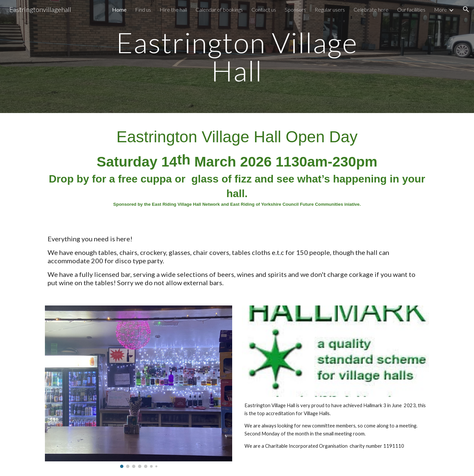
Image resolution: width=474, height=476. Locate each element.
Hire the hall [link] (173, 9)
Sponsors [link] (295, 9)
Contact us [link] (264, 9)
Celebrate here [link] (371, 9)
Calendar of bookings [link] (219, 9)
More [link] (441, 9)
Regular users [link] (330, 9)
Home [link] (119, 9)
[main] (237, 57)
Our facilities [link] (411, 9)
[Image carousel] (138, 387)
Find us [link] (143, 9)
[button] (466, 9)
